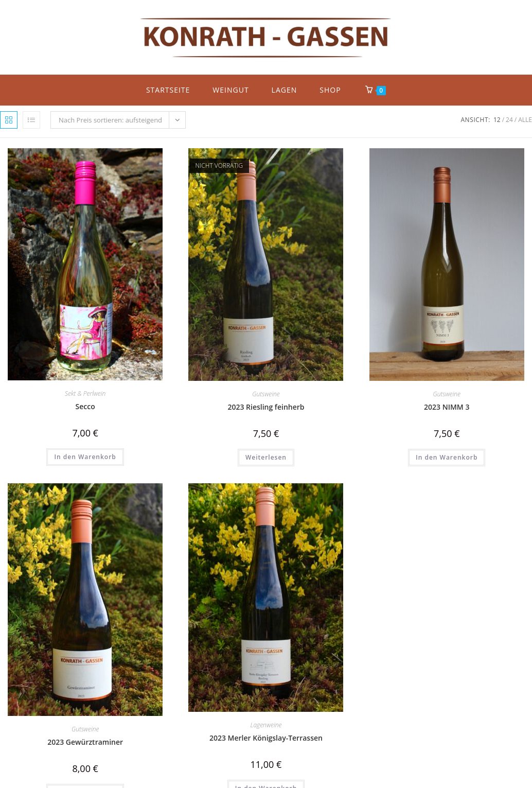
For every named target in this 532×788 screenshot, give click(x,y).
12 (497, 120)
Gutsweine (266, 394)
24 (509, 120)
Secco (85, 406)
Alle (525, 120)
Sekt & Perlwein (85, 393)
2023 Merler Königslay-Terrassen (266, 738)
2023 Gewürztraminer (85, 742)
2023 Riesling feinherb (266, 407)
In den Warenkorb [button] (85, 457)
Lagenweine (266, 725)
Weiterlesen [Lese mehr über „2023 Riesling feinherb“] (266, 457)
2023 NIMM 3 (447, 407)
